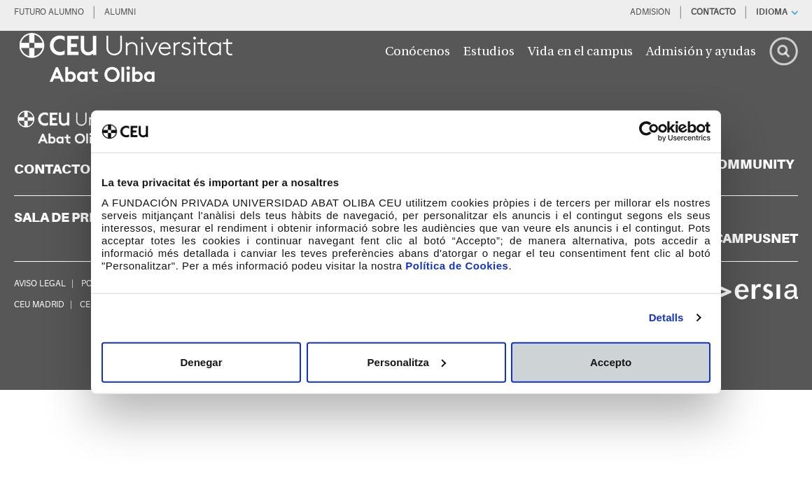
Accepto (611, 362)
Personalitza (407, 362)
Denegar (201, 362)
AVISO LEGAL (40, 283)
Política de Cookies (457, 265)
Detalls (666, 317)
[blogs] (731, 164)
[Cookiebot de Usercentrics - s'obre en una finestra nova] (649, 132)
